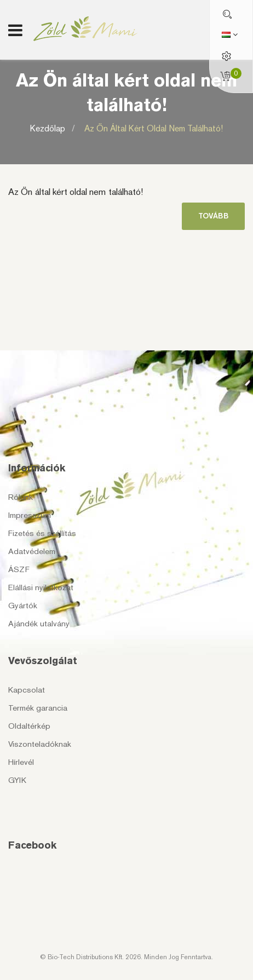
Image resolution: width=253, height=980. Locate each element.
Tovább (213, 216)
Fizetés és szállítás (42, 533)
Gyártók (23, 606)
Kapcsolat (27, 690)
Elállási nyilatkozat (41, 587)
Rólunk (21, 497)
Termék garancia (38, 708)
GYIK (17, 780)
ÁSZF (19, 569)
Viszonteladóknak (40, 744)
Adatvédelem (32, 551)
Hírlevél (21, 762)
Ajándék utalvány (39, 624)
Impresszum (30, 515)
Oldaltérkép (29, 726)
